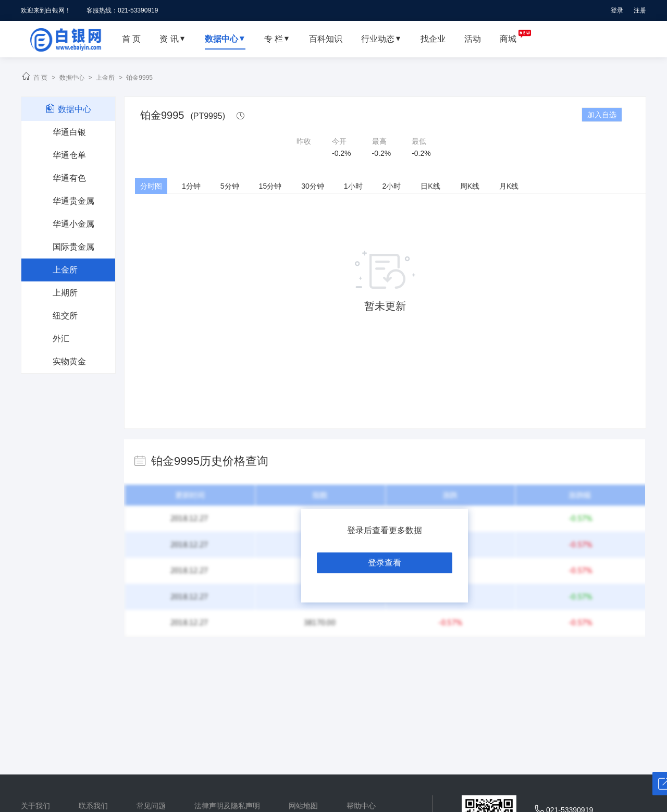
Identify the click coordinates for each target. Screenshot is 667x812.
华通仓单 (69, 155)
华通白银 (69, 132)
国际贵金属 (73, 247)
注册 (640, 10)
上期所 (65, 293)
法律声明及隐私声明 (227, 806)
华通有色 (69, 178)
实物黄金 (69, 361)
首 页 (40, 78)
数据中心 (72, 78)
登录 (617, 10)
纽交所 (65, 316)
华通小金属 (73, 224)
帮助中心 (361, 806)
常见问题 (151, 806)
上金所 (105, 78)
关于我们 (35, 806)
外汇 (61, 339)
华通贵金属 (73, 201)
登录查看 (385, 563)
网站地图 (303, 806)
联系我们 (93, 806)
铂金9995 (139, 78)
